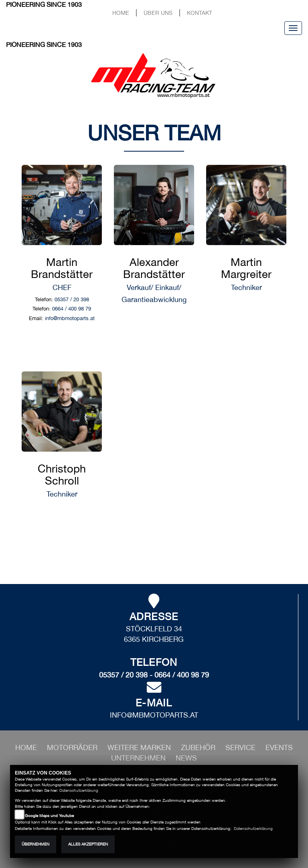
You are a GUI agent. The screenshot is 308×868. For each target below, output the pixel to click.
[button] (73, 747)
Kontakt (200, 13)
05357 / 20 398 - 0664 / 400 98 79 (154, 675)
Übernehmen (35, 844)
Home (121, 13)
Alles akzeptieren (88, 844)
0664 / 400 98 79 (72, 309)
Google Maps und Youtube (49, 816)
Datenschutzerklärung (79, 790)
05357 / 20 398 (72, 299)
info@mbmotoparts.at (70, 318)
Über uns (158, 13)
